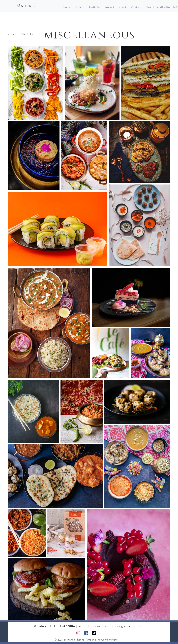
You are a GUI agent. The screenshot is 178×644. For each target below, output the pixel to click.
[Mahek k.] (26, 6)
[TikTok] (94, 633)
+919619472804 (62, 626)
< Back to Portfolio (20, 34)
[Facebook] (86, 633)
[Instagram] (78, 633)
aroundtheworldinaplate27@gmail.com (110, 626)
